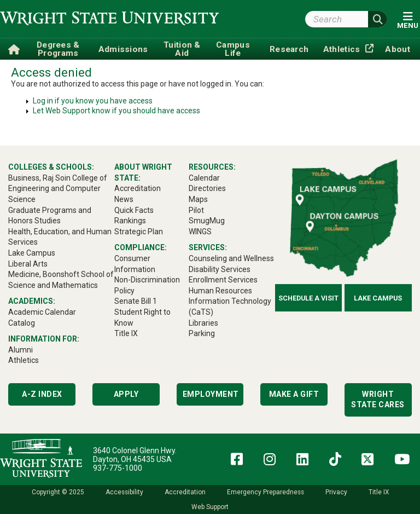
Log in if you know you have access (93, 101)
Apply (126, 394)
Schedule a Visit (308, 298)
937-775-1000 (118, 468)
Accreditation (185, 492)
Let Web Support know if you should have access (116, 111)
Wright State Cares (378, 400)
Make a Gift (294, 394)
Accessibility (124, 492)
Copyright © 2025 (58, 492)
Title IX (379, 492)
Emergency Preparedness (266, 492)
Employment (211, 394)
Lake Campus (378, 298)
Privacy (336, 492)
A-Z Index (42, 394)
